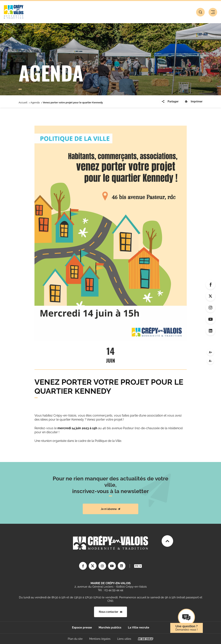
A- (210, 361)
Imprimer (193, 101)
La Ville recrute (139, 627)
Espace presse (82, 627)
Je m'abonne (110, 509)
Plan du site (75, 639)
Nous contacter (110, 612)
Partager (169, 101)
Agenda (35, 103)
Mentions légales (100, 639)
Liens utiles (124, 639)
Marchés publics (110, 627)
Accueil (23, 103)
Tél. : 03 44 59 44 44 (110, 590)
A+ (210, 352)
